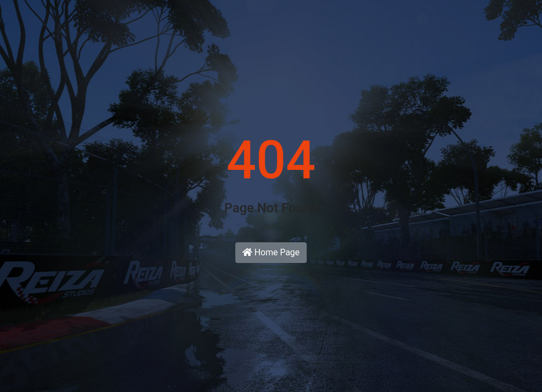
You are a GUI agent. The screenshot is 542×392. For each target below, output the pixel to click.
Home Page (271, 252)
